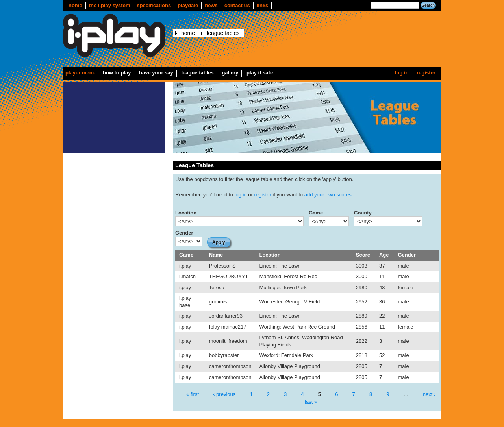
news (211, 5)
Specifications (154, 5)
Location (186, 213)
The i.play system (110, 5)
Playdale (188, 5)
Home (75, 5)
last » (311, 402)
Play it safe (260, 73)
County (363, 213)
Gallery (230, 73)
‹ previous (224, 394)
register (263, 195)
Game (316, 213)
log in (241, 195)
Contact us (237, 5)
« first (193, 394)
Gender (184, 233)
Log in (402, 73)
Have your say (156, 73)
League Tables (223, 33)
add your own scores (328, 195)
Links (263, 5)
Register (426, 73)
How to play (117, 73)
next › (429, 394)
